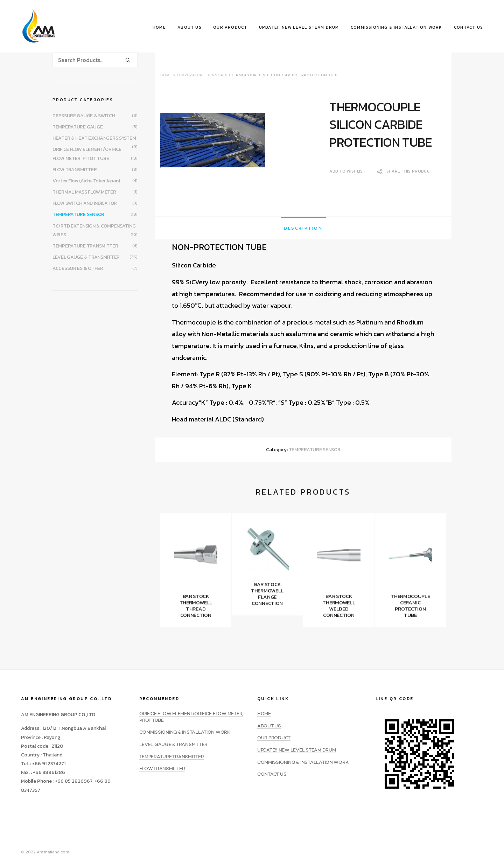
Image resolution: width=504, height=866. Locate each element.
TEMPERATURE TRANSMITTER (85, 246)
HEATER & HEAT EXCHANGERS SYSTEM (94, 138)
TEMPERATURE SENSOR (200, 75)
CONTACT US (468, 27)
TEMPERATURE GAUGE (78, 127)
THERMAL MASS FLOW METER (84, 192)
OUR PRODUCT (230, 27)
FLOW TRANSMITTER (75, 170)
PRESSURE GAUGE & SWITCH (84, 116)
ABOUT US (190, 27)
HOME (159, 27)
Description (303, 228)
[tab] (303, 228)
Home (166, 75)
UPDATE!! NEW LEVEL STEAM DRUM (299, 27)
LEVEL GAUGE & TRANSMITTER (86, 257)
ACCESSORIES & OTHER (78, 268)
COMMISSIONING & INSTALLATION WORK (397, 27)
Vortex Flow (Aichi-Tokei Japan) (86, 181)
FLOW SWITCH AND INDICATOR (85, 203)
